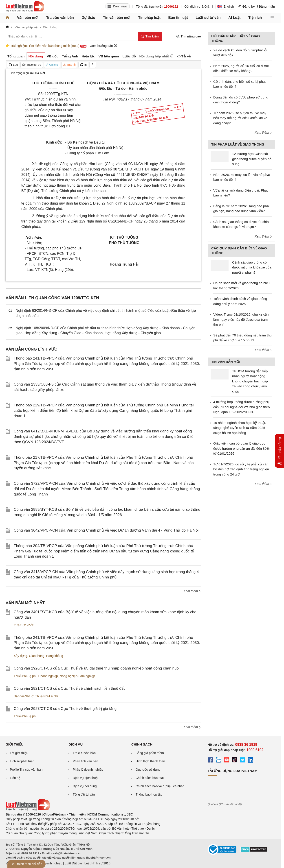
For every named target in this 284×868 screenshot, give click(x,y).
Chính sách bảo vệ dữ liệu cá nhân (160, 786)
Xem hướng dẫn (104, 46)
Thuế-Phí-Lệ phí (25, 676)
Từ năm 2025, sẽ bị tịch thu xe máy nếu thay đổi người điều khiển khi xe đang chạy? (240, 118)
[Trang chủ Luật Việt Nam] (25, 7)
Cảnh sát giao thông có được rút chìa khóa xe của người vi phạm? (252, 267)
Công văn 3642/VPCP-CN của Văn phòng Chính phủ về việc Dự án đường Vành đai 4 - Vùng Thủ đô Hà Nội (106, 530)
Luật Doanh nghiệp (49, 863)
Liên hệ (15, 778)
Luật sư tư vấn (208, 18)
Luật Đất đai (73, 863)
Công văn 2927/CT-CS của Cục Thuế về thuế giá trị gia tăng (65, 709)
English (225, 7)
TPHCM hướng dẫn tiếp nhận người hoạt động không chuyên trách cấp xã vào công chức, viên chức (250, 381)
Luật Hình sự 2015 (97, 863)
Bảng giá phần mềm (150, 753)
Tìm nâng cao (189, 36)
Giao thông (37, 656)
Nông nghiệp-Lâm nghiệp (77, 676)
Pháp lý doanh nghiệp (88, 770)
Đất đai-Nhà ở (24, 696)
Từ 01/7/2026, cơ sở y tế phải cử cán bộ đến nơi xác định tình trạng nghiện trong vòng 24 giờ (241, 469)
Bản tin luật (178, 18)
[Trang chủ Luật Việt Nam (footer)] (28, 810)
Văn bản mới (28, 18)
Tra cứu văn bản (60, 18)
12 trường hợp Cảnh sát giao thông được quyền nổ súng (252, 159)
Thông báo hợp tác (149, 794)
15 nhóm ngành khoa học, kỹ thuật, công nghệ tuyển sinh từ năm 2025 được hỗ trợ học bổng (240, 428)
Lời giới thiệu (19, 753)
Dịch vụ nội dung (85, 786)
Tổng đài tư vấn (84, 794)
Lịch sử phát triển (22, 761)
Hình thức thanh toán (150, 761)
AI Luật (234, 18)
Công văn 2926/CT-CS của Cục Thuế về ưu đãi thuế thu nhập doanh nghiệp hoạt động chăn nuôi (97, 668)
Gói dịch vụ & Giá (197, 7)
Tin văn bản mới (117, 18)
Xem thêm (192, 591)
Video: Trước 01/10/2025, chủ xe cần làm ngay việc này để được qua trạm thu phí (241, 319)
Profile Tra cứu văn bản (26, 770)
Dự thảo (88, 18)
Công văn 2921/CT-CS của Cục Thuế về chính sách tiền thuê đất (69, 688)
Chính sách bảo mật (150, 778)
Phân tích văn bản (85, 761)
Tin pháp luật (149, 18)
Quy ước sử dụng (148, 770)
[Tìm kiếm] (150, 36)
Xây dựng (20, 656)
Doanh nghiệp (48, 676)
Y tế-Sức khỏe (24, 625)
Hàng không (55, 656)
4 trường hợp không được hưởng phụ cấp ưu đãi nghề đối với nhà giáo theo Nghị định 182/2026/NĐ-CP (242, 407)
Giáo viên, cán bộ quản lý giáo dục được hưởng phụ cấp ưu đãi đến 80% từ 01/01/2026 (241, 448)
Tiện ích (255, 18)
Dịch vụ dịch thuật (86, 778)
